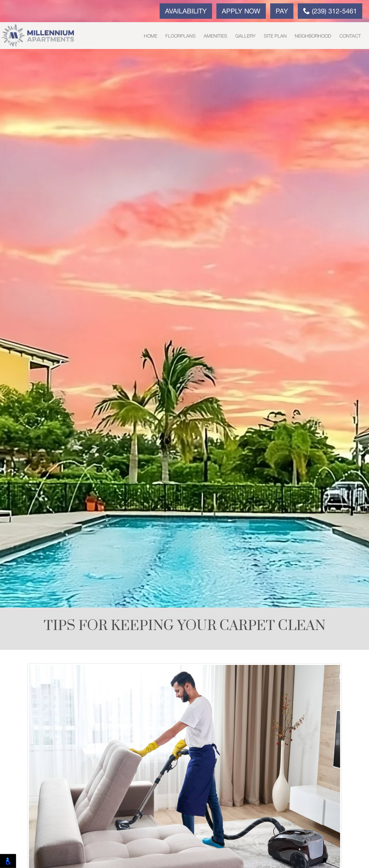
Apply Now (241, 12)
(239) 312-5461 (330, 11)
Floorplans (180, 36)
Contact (350, 36)
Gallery (245, 36)
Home (151, 36)
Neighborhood (313, 36)
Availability (186, 12)
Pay (282, 12)
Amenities (215, 36)
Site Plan (275, 36)
